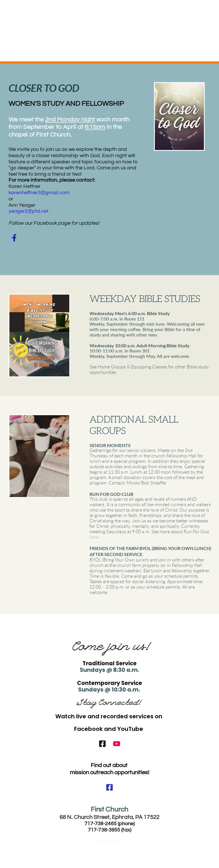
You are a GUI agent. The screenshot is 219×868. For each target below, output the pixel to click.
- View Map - (110, 841)
